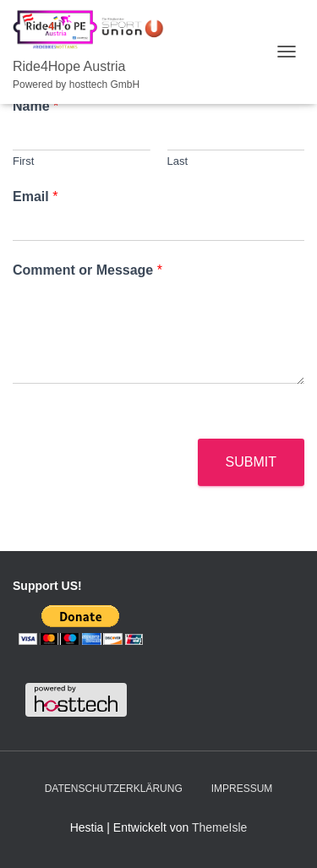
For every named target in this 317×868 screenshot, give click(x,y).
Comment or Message (87, 270)
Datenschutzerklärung (114, 789)
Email (35, 197)
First (23, 161)
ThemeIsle (219, 827)
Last (178, 161)
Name (36, 106)
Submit (251, 462)
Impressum (242, 789)
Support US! (47, 586)
